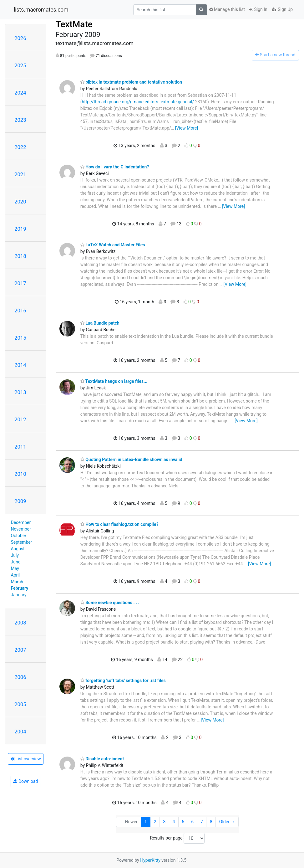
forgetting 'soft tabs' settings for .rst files (123, 681)
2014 (20, 365)
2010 (20, 474)
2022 (20, 147)
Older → (227, 822)
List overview (26, 759)
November (21, 529)
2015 (20, 338)
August (18, 549)
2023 (20, 120)
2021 (20, 174)
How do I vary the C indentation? (115, 167)
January (19, 595)
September (22, 542)
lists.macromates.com (41, 10)
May (15, 568)
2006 (20, 677)
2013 (20, 392)
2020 (20, 202)
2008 (20, 623)
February (20, 588)
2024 (20, 93)
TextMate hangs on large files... (114, 381)
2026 (20, 38)
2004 (20, 732)
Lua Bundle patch (100, 323)
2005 (20, 704)
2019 (20, 229)
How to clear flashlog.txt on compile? (119, 524)
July (15, 555)
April (15, 575)
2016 (20, 311)
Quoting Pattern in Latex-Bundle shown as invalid (131, 460)
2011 (20, 447)
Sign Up (282, 9)
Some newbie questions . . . (110, 603)
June (16, 562)
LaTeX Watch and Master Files (113, 245)
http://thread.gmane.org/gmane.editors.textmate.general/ (138, 102)
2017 (20, 283)
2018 (20, 256)
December (21, 522)
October (19, 536)
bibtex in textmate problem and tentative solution (131, 82)
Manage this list (227, 9)
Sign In (258, 9)
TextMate (74, 24)
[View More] (187, 128)
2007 (20, 650)
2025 (20, 65)
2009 (20, 501)
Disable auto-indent (102, 759)
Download (25, 781)
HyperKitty (150, 860)
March (17, 582)
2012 (20, 419)
